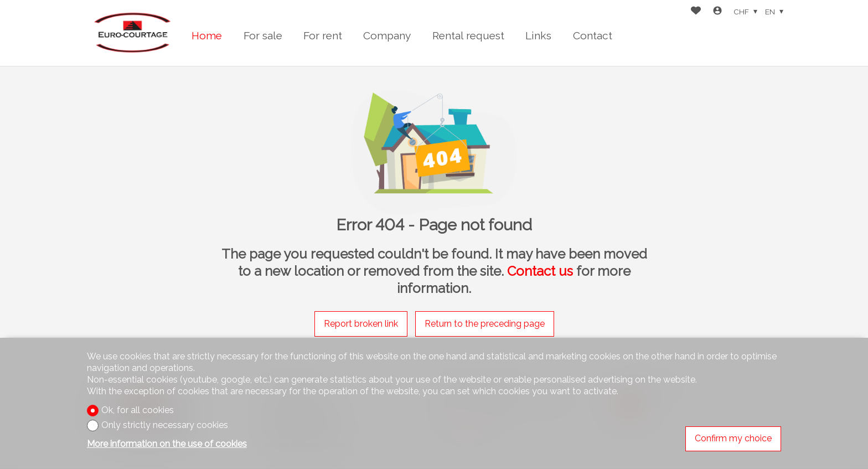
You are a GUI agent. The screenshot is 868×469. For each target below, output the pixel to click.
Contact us (540, 271)
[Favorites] (696, 12)
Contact (593, 35)
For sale (263, 35)
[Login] (717, 12)
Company (387, 35)
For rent (323, 35)
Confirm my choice (733, 438)
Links (538, 35)
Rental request (468, 35)
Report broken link (361, 324)
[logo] (131, 33)
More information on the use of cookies (167, 444)
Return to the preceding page (485, 324)
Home (207, 35)
